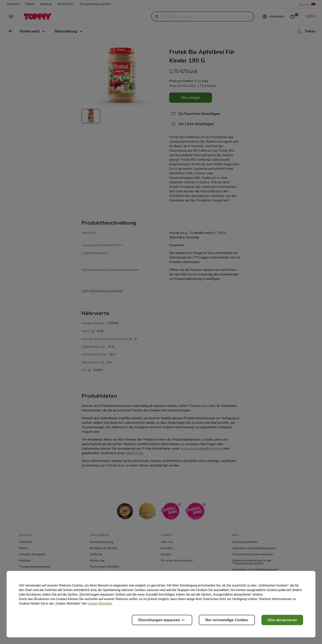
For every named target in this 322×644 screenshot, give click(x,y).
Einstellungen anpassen (162, 620)
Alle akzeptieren (282, 620)
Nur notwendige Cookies (227, 620)
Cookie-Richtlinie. (100, 604)
